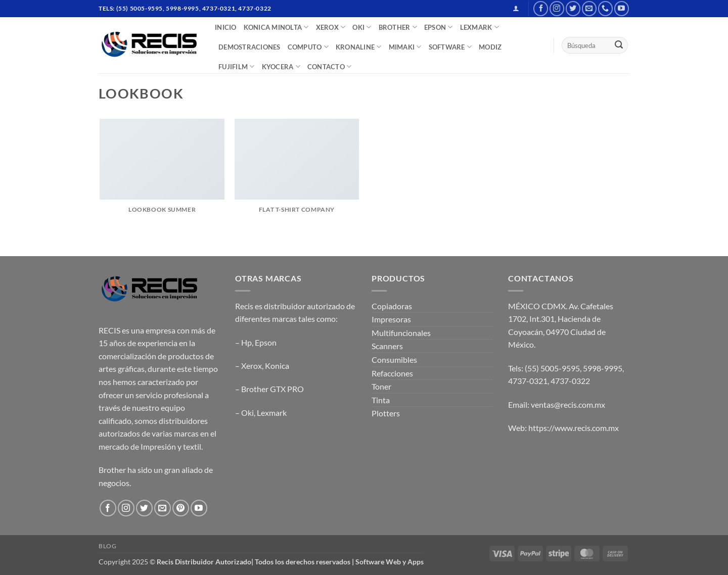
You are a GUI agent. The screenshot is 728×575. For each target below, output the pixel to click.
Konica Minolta (276, 27)
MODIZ (490, 47)
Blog (107, 546)
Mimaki (405, 47)
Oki (247, 413)
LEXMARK (480, 27)
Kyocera (281, 66)
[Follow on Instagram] (557, 8)
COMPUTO (308, 47)
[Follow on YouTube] (622, 8)
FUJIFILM (237, 66)
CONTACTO (330, 66)
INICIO (226, 27)
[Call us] (605, 8)
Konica (277, 366)
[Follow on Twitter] (573, 8)
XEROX (331, 27)
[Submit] (619, 45)
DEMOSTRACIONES (249, 47)
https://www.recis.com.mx (574, 428)
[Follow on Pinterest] (181, 508)
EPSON (439, 27)
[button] (516, 8)
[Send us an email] (589, 8)
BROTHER (398, 27)
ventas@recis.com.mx (568, 404)
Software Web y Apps (390, 562)
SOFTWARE (450, 47)
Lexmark (272, 413)
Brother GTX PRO (272, 389)
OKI (362, 27)
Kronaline (359, 47)
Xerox (252, 366)
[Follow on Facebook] (541, 8)
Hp (246, 342)
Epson (266, 342)
